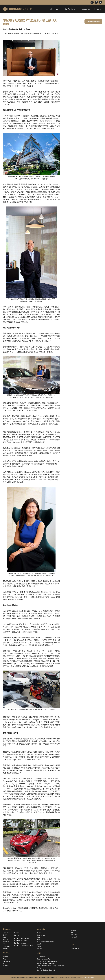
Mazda (5, 940)
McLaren (6, 942)
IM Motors (7, 946)
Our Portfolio (71, 9)
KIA (4, 964)
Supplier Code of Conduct (46, 970)
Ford (5, 959)
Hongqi (17, 933)
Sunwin (17, 935)
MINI (5, 937)
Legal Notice (41, 957)
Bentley (73, 930)
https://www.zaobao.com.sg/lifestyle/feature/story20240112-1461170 (31, 34)
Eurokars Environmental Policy (47, 961)
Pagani (5, 949)
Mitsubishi (7, 961)
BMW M (39, 940)
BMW (5, 935)
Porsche (40, 933)
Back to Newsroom (93, 22)
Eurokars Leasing (20, 943)
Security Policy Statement (46, 964)
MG (4, 944)
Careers (97, 9)
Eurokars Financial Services (24, 945)
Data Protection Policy (44, 959)
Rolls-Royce (7, 933)
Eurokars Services (20, 941)
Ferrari (39, 946)
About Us (55, 9)
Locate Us (86, 9)
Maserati (74, 937)
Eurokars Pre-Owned (21, 939)
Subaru (6, 966)
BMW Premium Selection (45, 942)
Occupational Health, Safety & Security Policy (50, 967)
